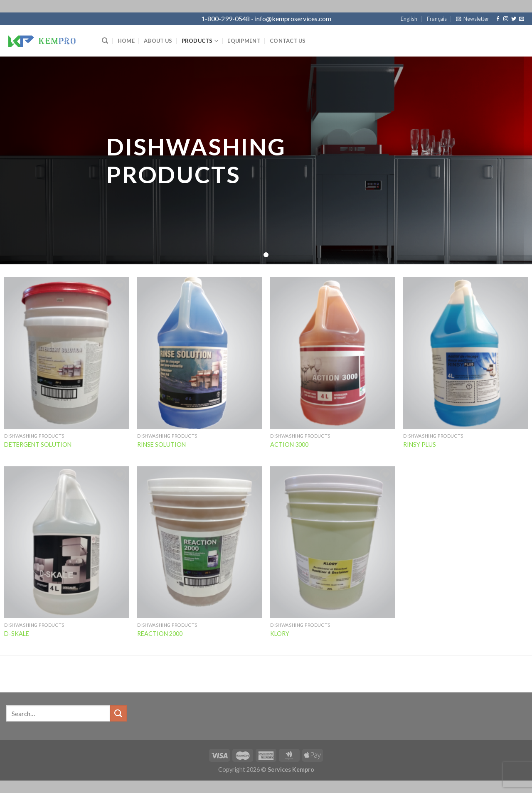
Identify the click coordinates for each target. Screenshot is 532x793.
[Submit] (118, 713)
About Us (158, 41)
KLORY (280, 634)
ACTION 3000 (289, 445)
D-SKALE (17, 634)
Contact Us (288, 41)
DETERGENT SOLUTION (38, 445)
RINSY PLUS (420, 445)
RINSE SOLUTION (161, 445)
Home (126, 41)
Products (200, 41)
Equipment (244, 41)
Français (437, 19)
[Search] (105, 41)
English (409, 19)
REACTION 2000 (160, 634)
